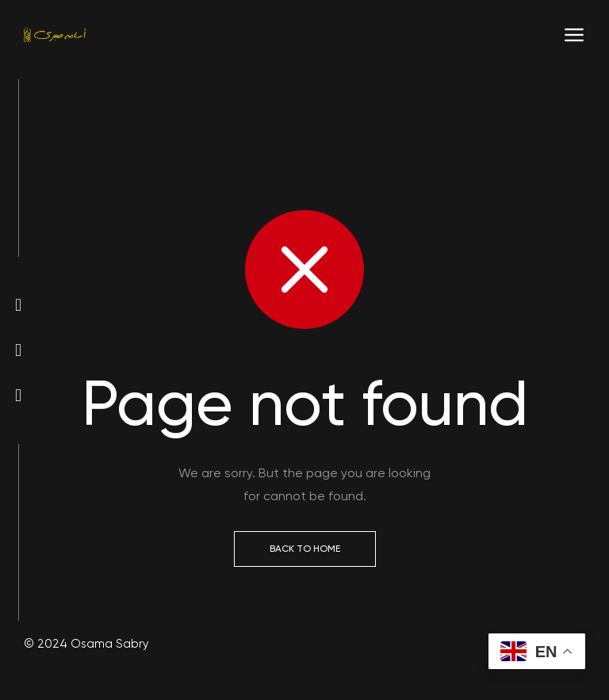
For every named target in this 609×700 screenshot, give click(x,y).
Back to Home (305, 549)
